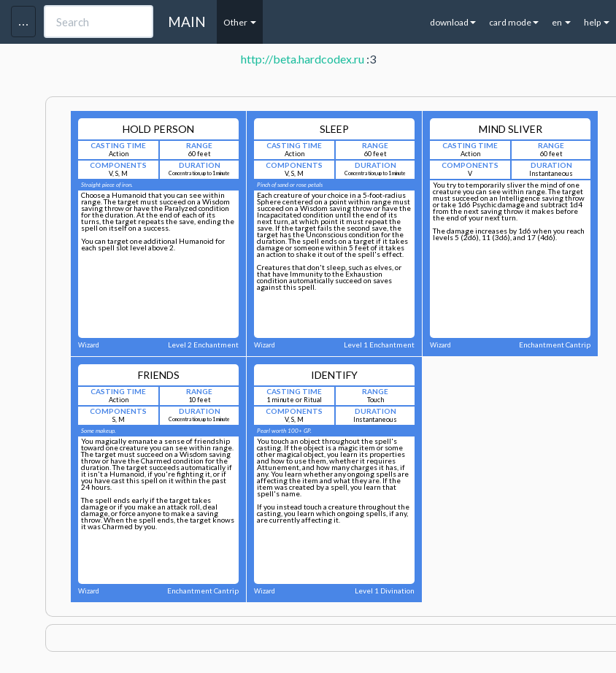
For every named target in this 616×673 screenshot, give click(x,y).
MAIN (187, 22)
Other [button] (240, 22)
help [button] (597, 22)
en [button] (561, 22)
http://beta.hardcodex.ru (303, 59)
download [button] (453, 22)
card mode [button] (514, 22)
